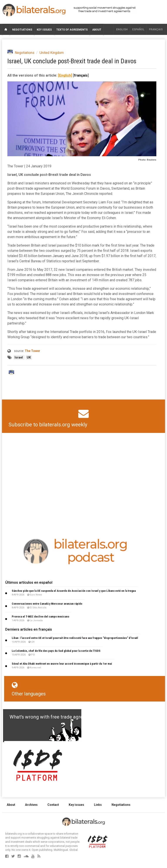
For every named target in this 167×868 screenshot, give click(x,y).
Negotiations (22, 30)
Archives (31, 805)
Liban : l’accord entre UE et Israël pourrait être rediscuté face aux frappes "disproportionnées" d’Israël (75, 638)
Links (98, 805)
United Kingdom (52, 53)
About (97, 30)
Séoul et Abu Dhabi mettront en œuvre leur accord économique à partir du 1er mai (62, 664)
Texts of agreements (72, 30)
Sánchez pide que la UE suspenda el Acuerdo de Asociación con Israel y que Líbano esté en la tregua (74, 591)
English (122, 29)
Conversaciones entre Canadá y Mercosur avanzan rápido (47, 604)
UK (29, 357)
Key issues (44, 30)
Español (138, 29)
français (156, 29)
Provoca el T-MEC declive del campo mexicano (40, 617)
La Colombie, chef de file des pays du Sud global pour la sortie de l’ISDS (56, 651)
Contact (53, 805)
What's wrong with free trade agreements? (56, 717)
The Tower (33, 351)
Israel (19, 357)
